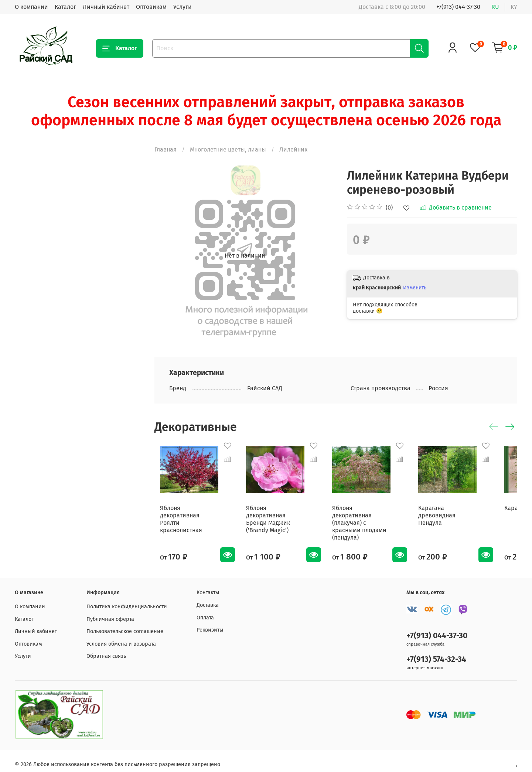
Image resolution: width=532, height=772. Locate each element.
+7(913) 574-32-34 (436, 652)
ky (514, 7)
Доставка (208, 598)
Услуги (183, 7)
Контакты (208, 586)
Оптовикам (151, 7)
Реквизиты (210, 623)
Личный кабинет (106, 7)
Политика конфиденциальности (127, 599)
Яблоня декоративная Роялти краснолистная (186, 519)
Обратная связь (106, 649)
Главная (166, 149)
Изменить (415, 288)
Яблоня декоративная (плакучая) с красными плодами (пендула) (373, 523)
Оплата (205, 610)
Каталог (65, 7)
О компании (31, 7)
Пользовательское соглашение (125, 624)
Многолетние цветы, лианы (228, 149)
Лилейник (293, 149)
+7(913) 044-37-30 (458, 7)
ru (495, 7)
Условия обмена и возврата (121, 637)
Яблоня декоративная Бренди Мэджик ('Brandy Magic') (279, 523)
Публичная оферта (110, 612)
